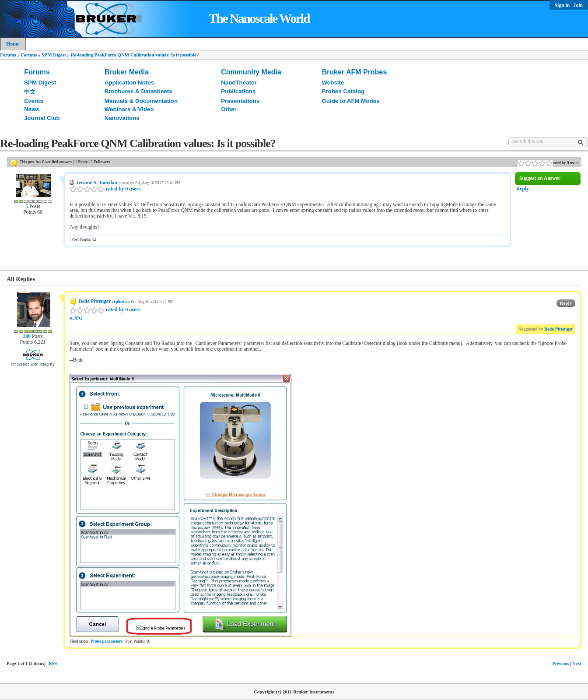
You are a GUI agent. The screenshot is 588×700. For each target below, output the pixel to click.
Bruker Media (127, 72)
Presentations (240, 101)
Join (578, 5)
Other (229, 109)
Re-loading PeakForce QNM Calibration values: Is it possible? (135, 55)
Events (34, 101)
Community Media (251, 72)
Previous (560, 663)
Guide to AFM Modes (351, 101)
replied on (121, 302)
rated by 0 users (105, 189)
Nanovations (122, 118)
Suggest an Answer (540, 178)
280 (26, 336)
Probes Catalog (343, 91)
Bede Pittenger (95, 301)
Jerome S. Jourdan (97, 183)
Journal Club (42, 118)
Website (333, 83)
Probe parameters (106, 641)
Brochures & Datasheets (138, 91)
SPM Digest (54, 55)
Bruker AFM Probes (355, 72)
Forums (8, 55)
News (32, 109)
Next (577, 663)
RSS (53, 663)
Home (13, 44)
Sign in (563, 5)
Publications (238, 91)
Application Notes (129, 83)
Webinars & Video (129, 109)
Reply (523, 189)
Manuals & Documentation (141, 101)
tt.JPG (76, 318)
